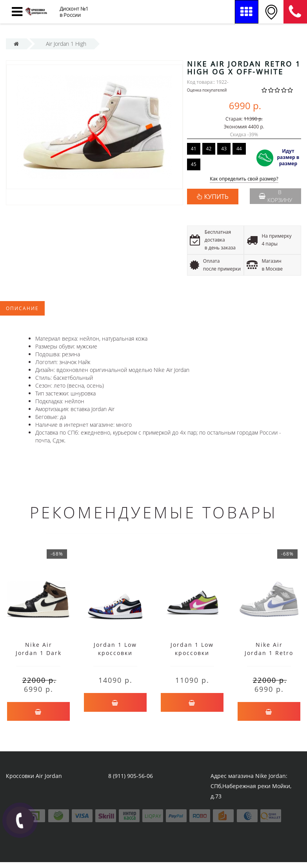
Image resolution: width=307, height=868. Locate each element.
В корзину (275, 196)
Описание (22, 308)
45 (194, 164)
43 (224, 149)
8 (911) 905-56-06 (295, 12)
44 (239, 149)
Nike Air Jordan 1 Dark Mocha (39, 653)
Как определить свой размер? (244, 179)
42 (209, 149)
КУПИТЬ (216, 197)
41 (194, 149)
